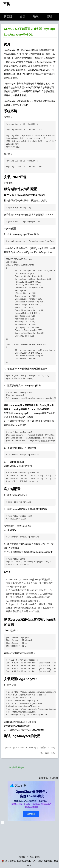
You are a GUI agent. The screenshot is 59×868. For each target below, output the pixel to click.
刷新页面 (43, 778)
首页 (23, 16)
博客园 (8, 16)
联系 (36, 16)
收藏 (47, 753)
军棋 (7, 4)
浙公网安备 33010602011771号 (19, 861)
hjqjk (36, 748)
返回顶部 (54, 778)
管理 (49, 16)
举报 (53, 753)
